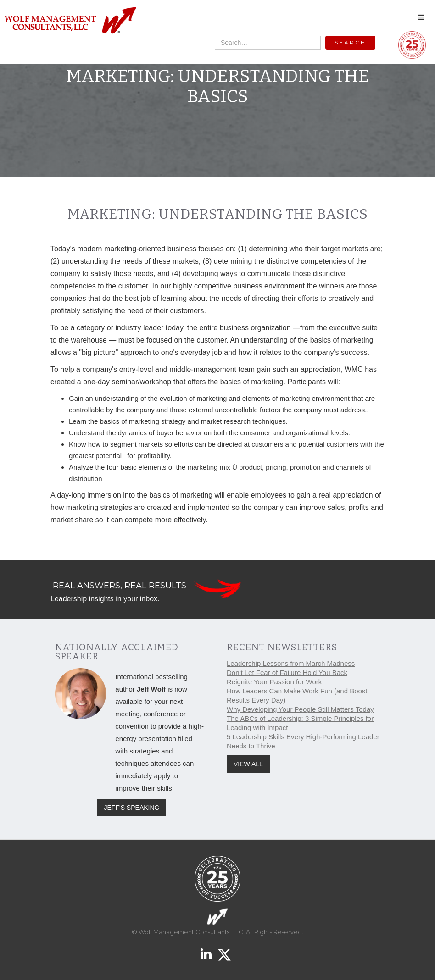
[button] (421, 17)
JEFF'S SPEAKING (132, 808)
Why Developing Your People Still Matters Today (300, 709)
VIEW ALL (248, 764)
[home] (70, 21)
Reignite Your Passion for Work (274, 682)
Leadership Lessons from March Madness (291, 663)
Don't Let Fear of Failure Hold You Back (287, 673)
